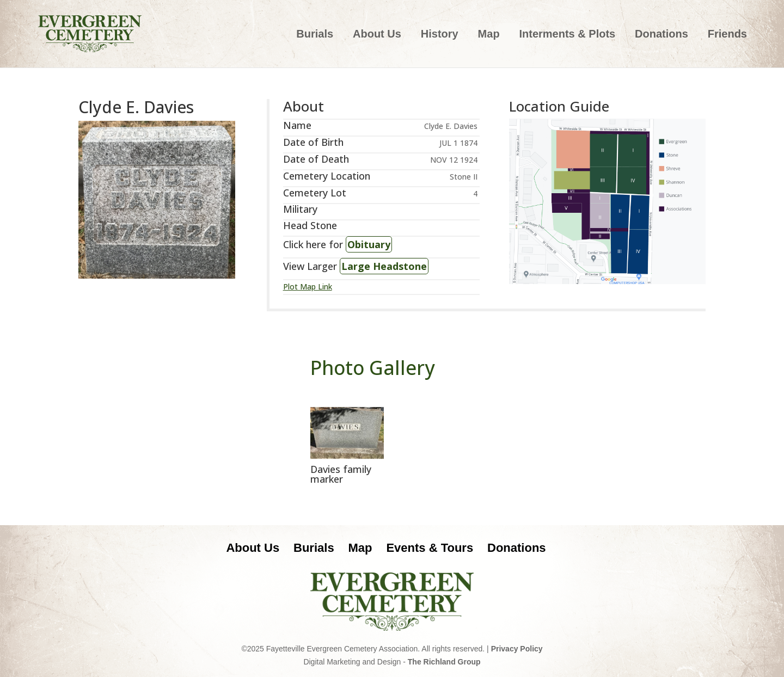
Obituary (369, 244)
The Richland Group (444, 662)
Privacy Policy (517, 649)
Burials (315, 35)
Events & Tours (430, 548)
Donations (661, 35)
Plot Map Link (308, 287)
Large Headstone (384, 266)
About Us (377, 35)
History (440, 35)
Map (489, 35)
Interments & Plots (567, 35)
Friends (727, 35)
